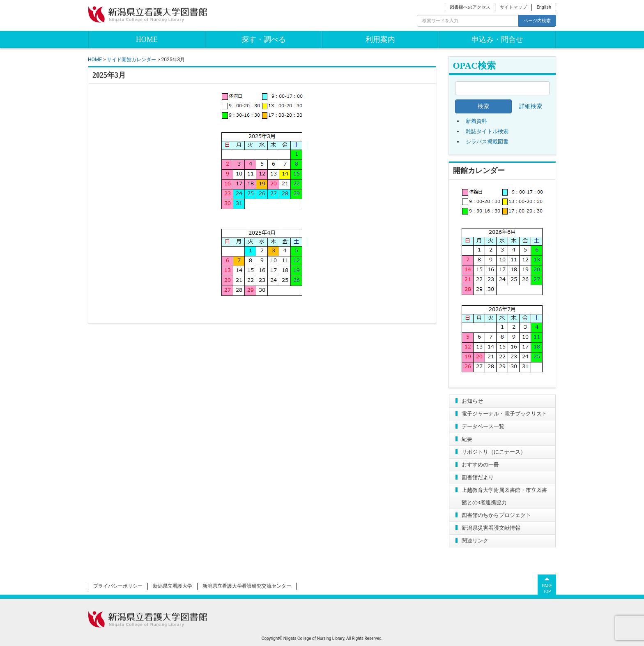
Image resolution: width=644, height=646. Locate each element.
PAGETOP (547, 584)
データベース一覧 (483, 426)
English (544, 7)
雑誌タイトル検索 (487, 131)
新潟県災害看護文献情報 (491, 528)
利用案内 (380, 39)
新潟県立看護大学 (172, 586)
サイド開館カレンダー (131, 60)
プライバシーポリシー (118, 586)
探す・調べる (264, 39)
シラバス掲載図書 (487, 142)
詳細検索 (531, 106)
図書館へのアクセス (470, 7)
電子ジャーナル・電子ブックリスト (504, 414)
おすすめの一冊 (480, 465)
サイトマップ (513, 7)
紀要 (467, 439)
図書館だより (478, 477)
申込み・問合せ (497, 39)
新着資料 (476, 121)
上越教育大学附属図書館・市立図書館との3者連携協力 (504, 496)
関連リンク (475, 541)
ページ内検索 (537, 21)
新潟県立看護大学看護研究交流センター (247, 586)
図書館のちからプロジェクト (496, 515)
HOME (147, 39)
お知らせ (472, 401)
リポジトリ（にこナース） (494, 452)
